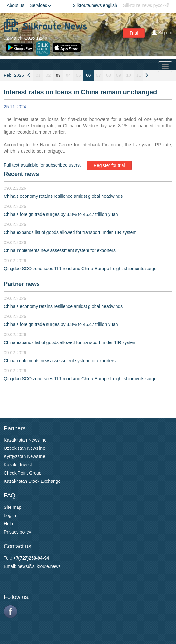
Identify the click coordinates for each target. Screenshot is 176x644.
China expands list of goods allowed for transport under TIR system (70, 232)
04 (68, 75)
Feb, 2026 (14, 75)
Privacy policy (18, 532)
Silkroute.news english (95, 5)
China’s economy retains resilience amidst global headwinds (63, 196)
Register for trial (109, 165)
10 (129, 75)
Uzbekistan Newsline (25, 448)
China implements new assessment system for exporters (60, 250)
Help (8, 524)
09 (119, 75)
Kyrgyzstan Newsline (25, 456)
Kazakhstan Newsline (25, 440)
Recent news (21, 174)
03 (58, 75)
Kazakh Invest (18, 465)
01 (38, 75)
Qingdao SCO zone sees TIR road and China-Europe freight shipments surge (80, 269)
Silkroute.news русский (146, 5)
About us (15, 5)
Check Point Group (23, 473)
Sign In (162, 33)
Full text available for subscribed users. (42, 165)
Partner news (22, 284)
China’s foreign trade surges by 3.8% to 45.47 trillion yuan (61, 214)
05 (78, 75)
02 (48, 75)
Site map (13, 507)
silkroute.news (47, 566)
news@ (25, 566)
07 (99, 75)
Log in (10, 515)
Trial (134, 33)
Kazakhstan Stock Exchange (32, 481)
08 (109, 75)
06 (88, 75)
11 (139, 75)
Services (41, 5)
